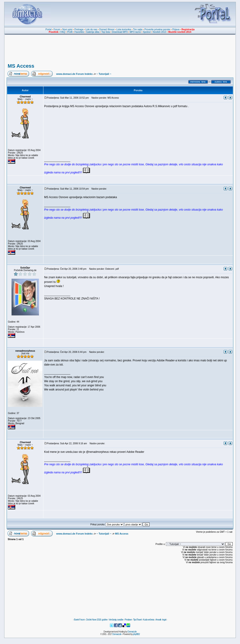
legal (164, 620)
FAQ (63, 32)
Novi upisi (67, 29)
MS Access (21, 66)
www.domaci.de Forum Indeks (75, 74)
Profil (70, 32)
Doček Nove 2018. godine (97, 620)
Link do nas (91, 29)
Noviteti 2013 (159, 32)
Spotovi (147, 32)
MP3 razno (135, 32)
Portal (48, 29)
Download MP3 (120, 32)
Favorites (79, 32)
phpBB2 (136, 634)
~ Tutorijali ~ (104, 74)
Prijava (176, 29)
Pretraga (79, 29)
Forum (57, 29)
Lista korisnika (124, 29)
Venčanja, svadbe (116, 620)
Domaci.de (132, 632)
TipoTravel (137, 620)
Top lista (106, 32)
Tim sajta (138, 29)
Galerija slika (93, 32)
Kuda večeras (148, 620)
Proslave (128, 620)
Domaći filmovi (107, 29)
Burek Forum (79, 620)
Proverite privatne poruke (157, 29)
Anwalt (158, 620)
